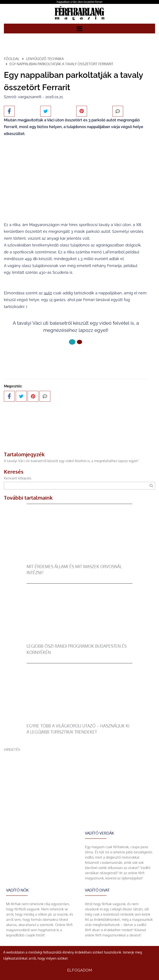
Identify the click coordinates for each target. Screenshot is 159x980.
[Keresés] (151, 486)
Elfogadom (80, 970)
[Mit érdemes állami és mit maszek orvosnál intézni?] (79, 561)
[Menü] (79, 28)
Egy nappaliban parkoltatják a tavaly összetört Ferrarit (61, 64)
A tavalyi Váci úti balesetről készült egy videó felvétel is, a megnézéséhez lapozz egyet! (71, 461)
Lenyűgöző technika (45, 59)
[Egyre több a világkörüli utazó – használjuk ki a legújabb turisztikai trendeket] (79, 720)
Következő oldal (76, 356)
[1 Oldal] (79, 342)
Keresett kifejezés (18, 478)
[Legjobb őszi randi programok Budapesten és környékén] (79, 641)
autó (48, 293)
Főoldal (12, 59)
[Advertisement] (79, 783)
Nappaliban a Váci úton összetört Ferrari (79, 2)
